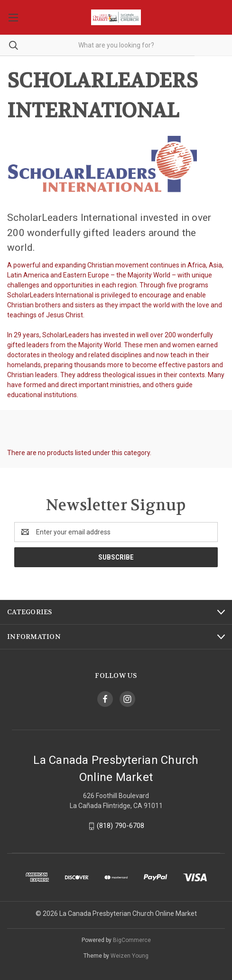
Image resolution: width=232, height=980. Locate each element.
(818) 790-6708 (121, 826)
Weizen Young (130, 956)
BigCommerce (132, 940)
